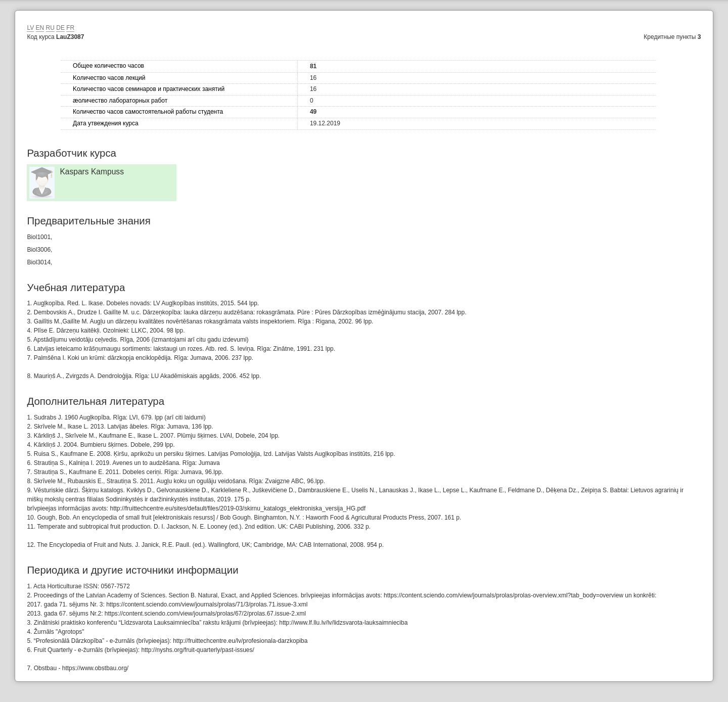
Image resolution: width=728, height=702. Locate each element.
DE (60, 28)
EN (40, 28)
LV (30, 28)
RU (50, 28)
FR (70, 28)
